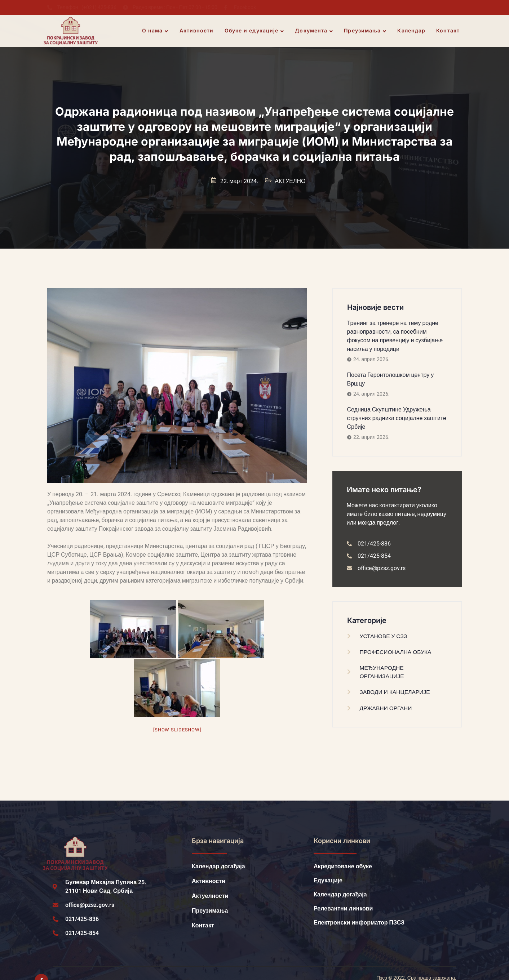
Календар (412, 31)
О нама (156, 31)
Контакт (448, 31)
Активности (197, 31)
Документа (314, 31)
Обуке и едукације (255, 31)
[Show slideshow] (177, 730)
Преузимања (366, 31)
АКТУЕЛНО (290, 181)
